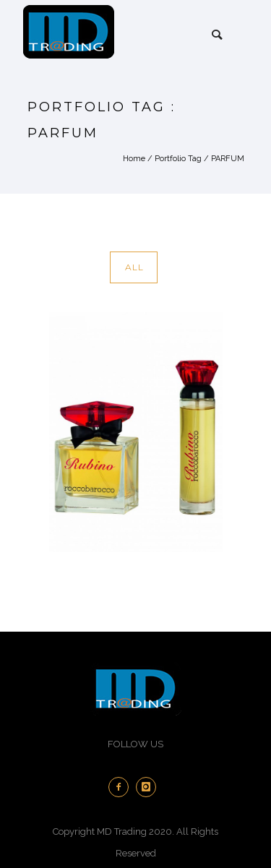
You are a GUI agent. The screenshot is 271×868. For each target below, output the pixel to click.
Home (134, 159)
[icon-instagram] (150, 787)
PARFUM (228, 159)
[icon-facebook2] (122, 787)
